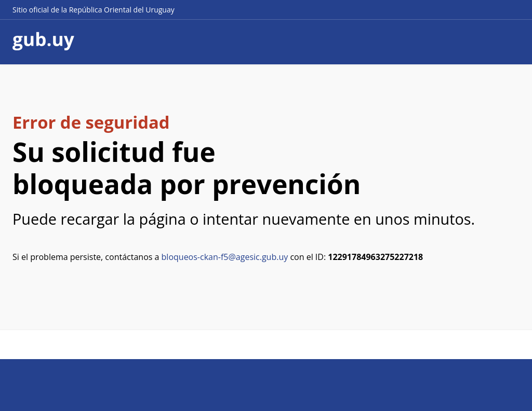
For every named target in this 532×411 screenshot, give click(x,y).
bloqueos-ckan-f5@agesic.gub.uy (225, 257)
